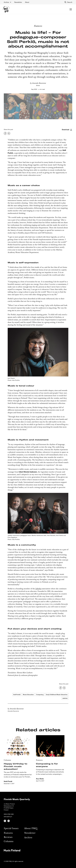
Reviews (8, 837)
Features (8, 833)
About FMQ (31, 828)
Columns (9, 841)
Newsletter (18, 2)
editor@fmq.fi (8, 817)
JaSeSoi (38, 589)
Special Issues (11, 828)
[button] (8, 2)
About (27, 2)
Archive (28, 838)
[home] (6, 9)
